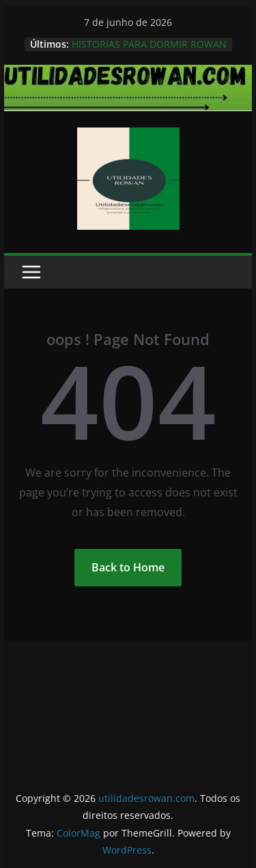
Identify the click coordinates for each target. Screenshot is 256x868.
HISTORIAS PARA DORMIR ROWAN (149, 44)
